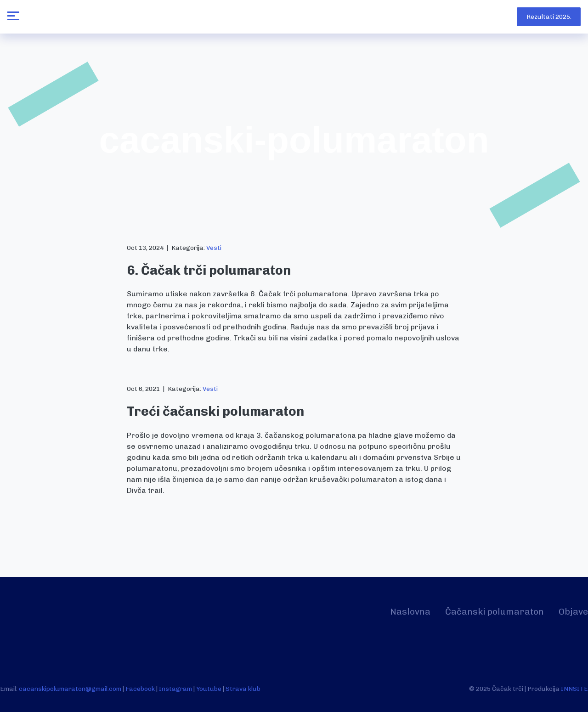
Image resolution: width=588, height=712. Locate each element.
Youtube (209, 689)
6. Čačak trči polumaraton (209, 270)
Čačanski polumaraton (495, 612)
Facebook (140, 689)
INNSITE (574, 689)
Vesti (214, 248)
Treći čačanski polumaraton (215, 411)
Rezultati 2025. (549, 17)
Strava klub (243, 689)
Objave (573, 612)
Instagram (175, 689)
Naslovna (410, 612)
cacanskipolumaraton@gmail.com (70, 689)
